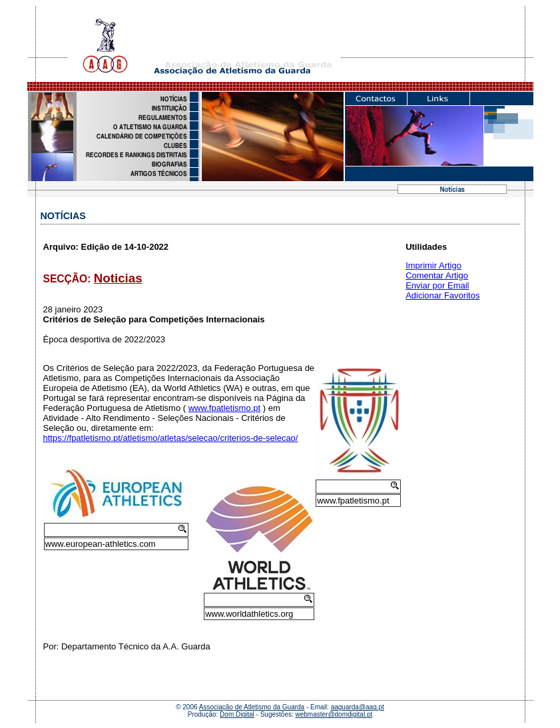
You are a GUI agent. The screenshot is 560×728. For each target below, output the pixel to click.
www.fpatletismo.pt (224, 408)
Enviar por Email (437, 285)
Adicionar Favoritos (442, 295)
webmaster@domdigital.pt (334, 714)
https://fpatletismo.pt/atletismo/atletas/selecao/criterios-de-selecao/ (171, 438)
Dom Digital (237, 714)
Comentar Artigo (437, 275)
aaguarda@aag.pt (358, 707)
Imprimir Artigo (433, 265)
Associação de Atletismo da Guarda (252, 707)
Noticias (118, 278)
